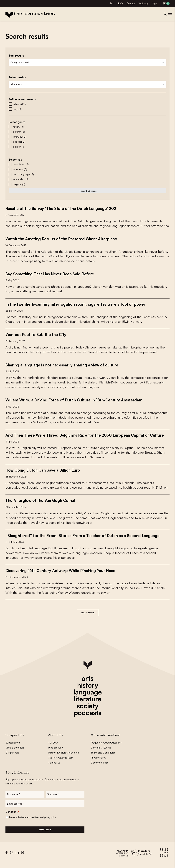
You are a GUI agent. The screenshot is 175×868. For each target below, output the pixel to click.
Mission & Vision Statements (63, 757)
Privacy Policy (98, 762)
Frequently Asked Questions (106, 747)
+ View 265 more (87, 191)
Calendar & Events (101, 752)
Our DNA (53, 747)
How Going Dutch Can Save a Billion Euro (45, 475)
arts (87, 683)
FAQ (120, 4)
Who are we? (55, 752)
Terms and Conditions (103, 757)
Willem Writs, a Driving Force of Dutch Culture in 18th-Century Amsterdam (77, 400)
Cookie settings (99, 767)
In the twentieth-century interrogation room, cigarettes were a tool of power (79, 304)
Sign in (156, 4)
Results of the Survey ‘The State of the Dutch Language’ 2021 (64, 208)
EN (111, 4)
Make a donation (15, 752)
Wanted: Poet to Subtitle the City (37, 334)
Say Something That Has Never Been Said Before (52, 274)
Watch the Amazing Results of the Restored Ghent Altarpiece (64, 239)
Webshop (144, 4)
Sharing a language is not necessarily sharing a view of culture (65, 365)
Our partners (12, 757)
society (88, 710)
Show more (88, 617)
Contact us (54, 767)
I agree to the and (33, 822)
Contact (131, 4)
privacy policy (50, 822)
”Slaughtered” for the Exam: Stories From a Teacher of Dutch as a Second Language (86, 540)
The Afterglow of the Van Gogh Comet (42, 505)
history (88, 689)
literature (88, 703)
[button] (87, 104)
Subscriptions (13, 747)
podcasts (88, 717)
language (88, 696)
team (61, 762)
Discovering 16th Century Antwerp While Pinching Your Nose (64, 575)
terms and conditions (30, 822)
